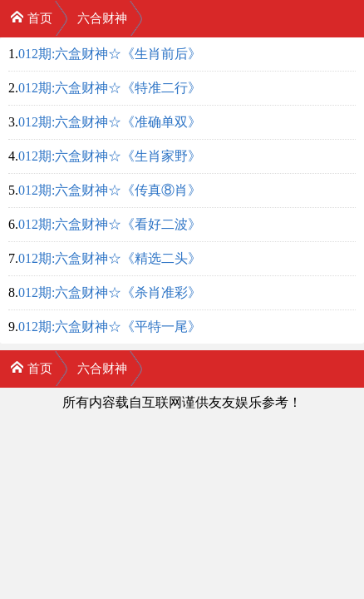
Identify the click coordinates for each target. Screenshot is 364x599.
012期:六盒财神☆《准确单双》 (110, 122)
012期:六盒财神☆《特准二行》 (110, 88)
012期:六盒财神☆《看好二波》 (110, 224)
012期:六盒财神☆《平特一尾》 (110, 327)
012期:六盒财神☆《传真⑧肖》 (110, 190)
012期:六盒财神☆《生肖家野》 (110, 156)
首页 (31, 17)
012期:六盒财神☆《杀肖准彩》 (110, 292)
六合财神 (102, 18)
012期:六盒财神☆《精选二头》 (110, 258)
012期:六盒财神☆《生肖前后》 (110, 54)
